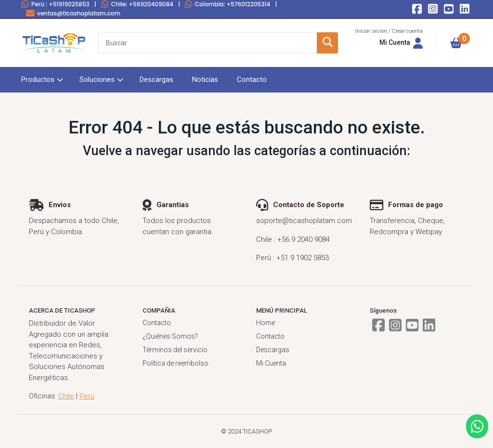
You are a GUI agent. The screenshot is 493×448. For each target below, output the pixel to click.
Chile (137, 4)
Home (266, 323)
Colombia (228, 4)
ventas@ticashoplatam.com (73, 13)
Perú (55, 4)
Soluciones (97, 79)
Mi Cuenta (271, 363)
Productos (38, 79)
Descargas (156, 79)
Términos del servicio (175, 350)
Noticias (205, 79)
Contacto (252, 79)
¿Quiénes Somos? (170, 336)
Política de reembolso (175, 363)
